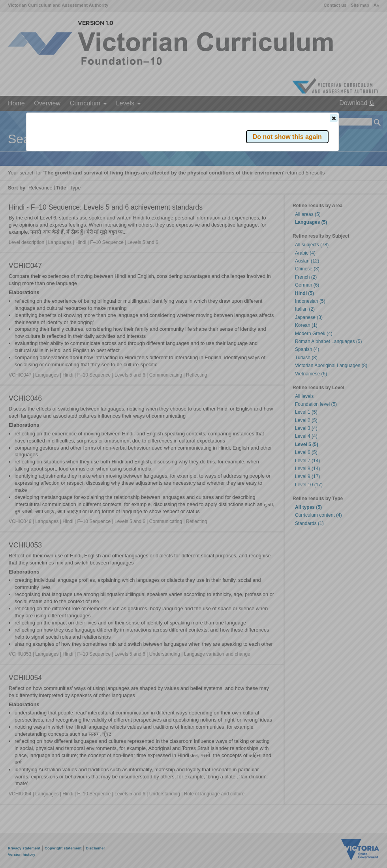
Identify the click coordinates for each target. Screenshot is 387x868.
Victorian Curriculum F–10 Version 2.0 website (118, 162)
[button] (334, 118)
